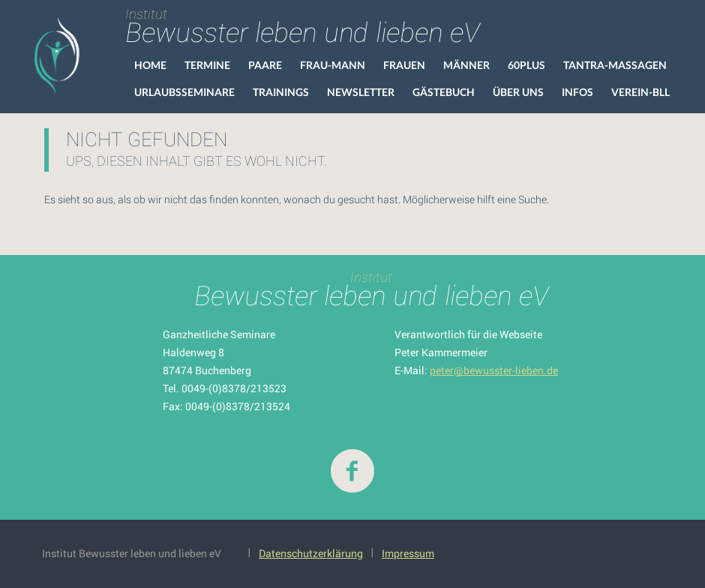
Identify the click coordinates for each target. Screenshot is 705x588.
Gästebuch (444, 92)
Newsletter (361, 92)
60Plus (526, 65)
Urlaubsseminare (184, 92)
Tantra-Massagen (615, 65)
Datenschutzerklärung (311, 553)
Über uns (518, 92)
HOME (150, 65)
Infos (577, 92)
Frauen (404, 65)
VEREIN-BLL (640, 92)
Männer (466, 65)
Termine (207, 65)
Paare (265, 65)
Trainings (281, 92)
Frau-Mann (333, 65)
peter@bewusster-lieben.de (494, 370)
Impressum (408, 553)
